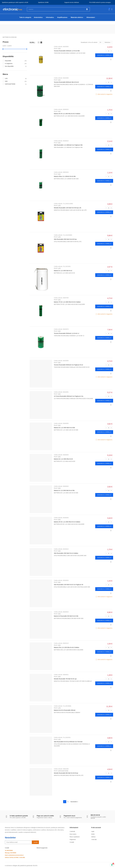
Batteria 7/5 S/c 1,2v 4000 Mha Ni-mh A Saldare (67, 302)
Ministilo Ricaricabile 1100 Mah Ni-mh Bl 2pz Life (68, 208)
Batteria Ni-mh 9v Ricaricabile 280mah (65, 710)
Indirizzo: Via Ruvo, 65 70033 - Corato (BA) (15, 857)
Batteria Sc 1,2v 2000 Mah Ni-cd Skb (64, 490)
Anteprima (111, 59)
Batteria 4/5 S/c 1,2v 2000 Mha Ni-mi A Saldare (67, 522)
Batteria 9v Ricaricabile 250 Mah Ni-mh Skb (66, 616)
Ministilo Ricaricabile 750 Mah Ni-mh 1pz (65, 679)
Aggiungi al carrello (104, 55)
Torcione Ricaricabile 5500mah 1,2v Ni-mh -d (66, 333)
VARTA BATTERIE (63, 771)
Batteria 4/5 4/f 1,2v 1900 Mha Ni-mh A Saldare (67, 114)
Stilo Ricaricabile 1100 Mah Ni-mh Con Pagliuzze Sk (69, 585)
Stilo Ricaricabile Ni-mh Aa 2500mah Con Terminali (68, 742)
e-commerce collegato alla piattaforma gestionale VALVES (21, 866)
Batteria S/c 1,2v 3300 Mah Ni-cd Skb (64, 428)
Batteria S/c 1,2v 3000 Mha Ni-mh (63, 459)
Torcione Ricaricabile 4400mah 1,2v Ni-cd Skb (67, 51)
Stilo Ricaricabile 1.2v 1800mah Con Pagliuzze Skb (68, 145)
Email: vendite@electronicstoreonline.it (14, 855)
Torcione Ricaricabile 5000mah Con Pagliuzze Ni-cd (68, 365)
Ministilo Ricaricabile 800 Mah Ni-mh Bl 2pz (66, 773)
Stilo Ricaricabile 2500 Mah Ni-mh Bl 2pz (65, 239)
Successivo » (74, 802)
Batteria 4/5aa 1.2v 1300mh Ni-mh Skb (65, 176)
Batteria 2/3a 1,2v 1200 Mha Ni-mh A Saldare (67, 647)
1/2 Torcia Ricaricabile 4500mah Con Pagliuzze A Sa (69, 396)
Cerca (87, 9)
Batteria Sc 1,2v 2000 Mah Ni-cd (63, 271)
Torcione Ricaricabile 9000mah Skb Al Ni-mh (66, 82)
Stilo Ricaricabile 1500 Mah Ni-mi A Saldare (66, 553)
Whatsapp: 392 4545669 (11, 853)
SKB (59, 48)
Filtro (32, 42)
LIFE (59, 205)
